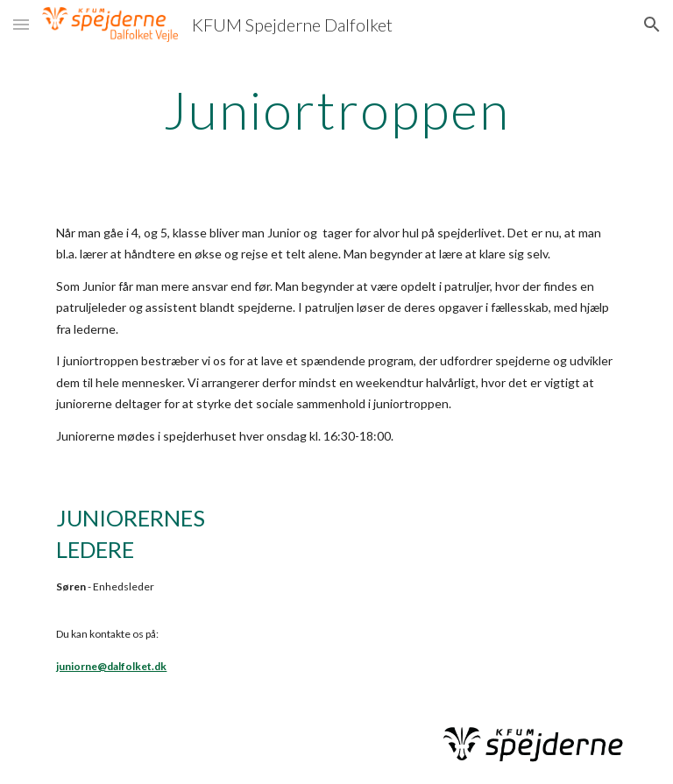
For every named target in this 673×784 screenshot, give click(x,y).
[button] (21, 24)
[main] (336, 109)
